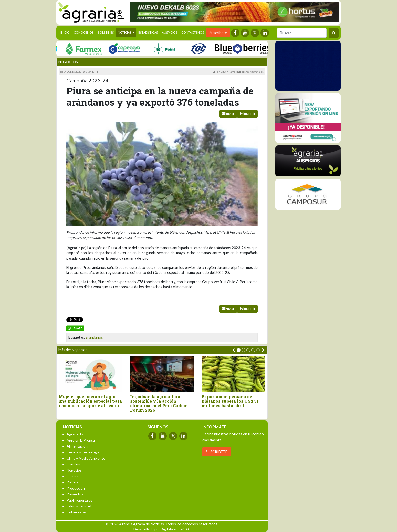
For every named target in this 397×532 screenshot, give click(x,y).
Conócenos (84, 32)
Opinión (73, 476)
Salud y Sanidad (79, 506)
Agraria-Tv (75, 434)
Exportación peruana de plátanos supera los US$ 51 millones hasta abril (230, 401)
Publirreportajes (80, 500)
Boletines (106, 32)
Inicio (66, 32)
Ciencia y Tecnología (83, 452)
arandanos (94, 337)
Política (72, 482)
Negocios (68, 62)
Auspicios (170, 32)
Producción (76, 488)
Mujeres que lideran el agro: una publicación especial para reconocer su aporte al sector (90, 401)
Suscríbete (218, 33)
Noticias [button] (125, 32)
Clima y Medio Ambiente (86, 458)
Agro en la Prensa (81, 440)
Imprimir (248, 114)
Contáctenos (193, 32)
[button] (239, 350)
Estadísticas (148, 32)
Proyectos (75, 494)
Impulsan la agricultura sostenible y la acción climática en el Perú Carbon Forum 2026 (159, 403)
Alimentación (77, 446)
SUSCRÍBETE (217, 452)
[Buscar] (302, 33)
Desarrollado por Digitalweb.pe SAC (162, 529)
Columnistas (77, 512)
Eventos (73, 464)
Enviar (228, 114)
